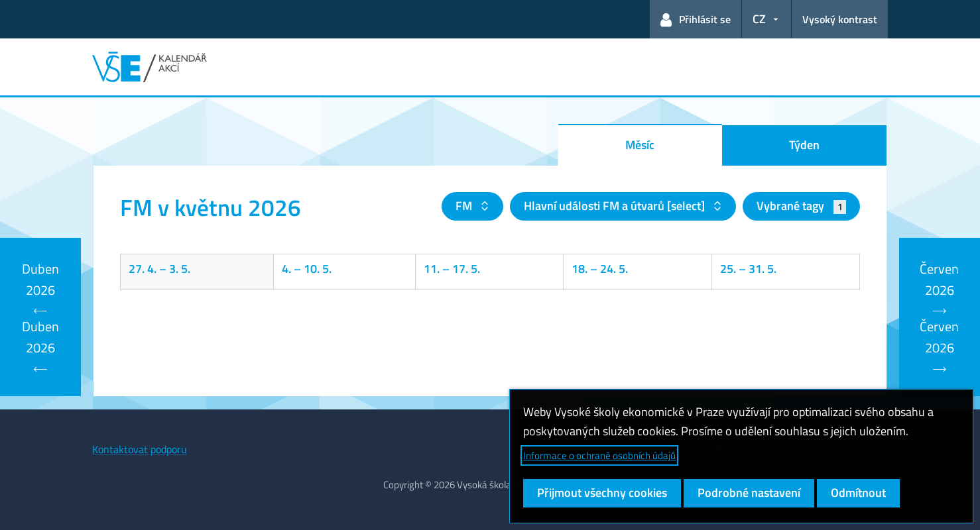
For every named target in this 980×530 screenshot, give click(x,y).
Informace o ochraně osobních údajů (599, 455)
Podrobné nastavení (749, 493)
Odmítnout (858, 493)
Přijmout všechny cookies (602, 493)
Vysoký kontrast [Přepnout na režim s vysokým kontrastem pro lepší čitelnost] (840, 19)
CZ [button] (759, 19)
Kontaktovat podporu (140, 449)
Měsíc (640, 145)
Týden (804, 145)
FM (465, 206)
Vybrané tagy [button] (801, 206)
